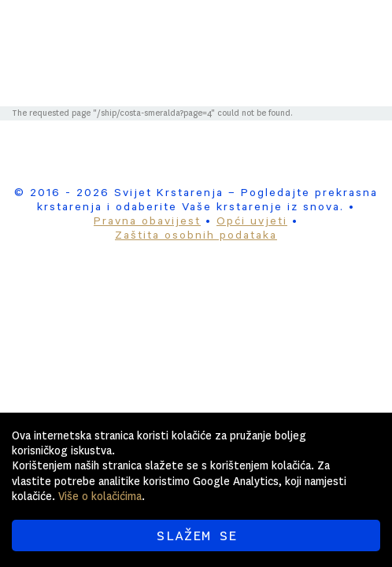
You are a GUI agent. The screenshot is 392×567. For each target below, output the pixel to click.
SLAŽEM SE (196, 535)
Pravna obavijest (147, 223)
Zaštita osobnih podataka (196, 237)
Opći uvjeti (252, 223)
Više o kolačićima (100, 496)
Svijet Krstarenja (237, 33)
